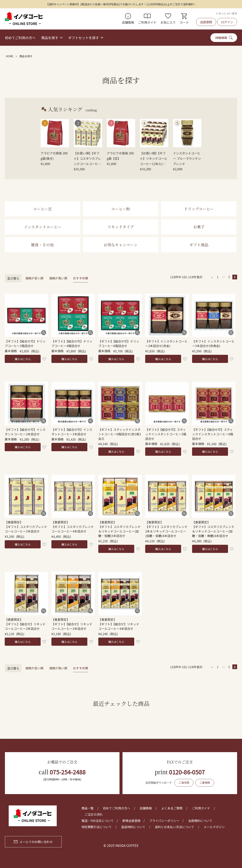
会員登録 (206, 22)
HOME (10, 56)
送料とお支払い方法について (175, 827)
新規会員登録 (131, 821)
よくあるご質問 (172, 808)
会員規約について (200, 821)
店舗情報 (128, 19)
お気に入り (168, 19)
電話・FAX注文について (98, 821)
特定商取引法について (97, 827)
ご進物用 (205, 783)
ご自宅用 (184, 783)
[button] (212, 277)
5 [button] (229, 277)
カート (184, 19)
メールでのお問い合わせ (33, 842)
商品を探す (50, 38)
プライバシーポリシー (164, 821)
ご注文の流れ (94, 814)
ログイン (227, 22)
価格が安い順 (34, 278)
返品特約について (133, 827)
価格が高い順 (58, 278)
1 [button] (218, 277)
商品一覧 (88, 808)
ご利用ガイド (147, 19)
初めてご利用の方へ (20, 38)
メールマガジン (214, 827)
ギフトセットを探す (84, 38)
